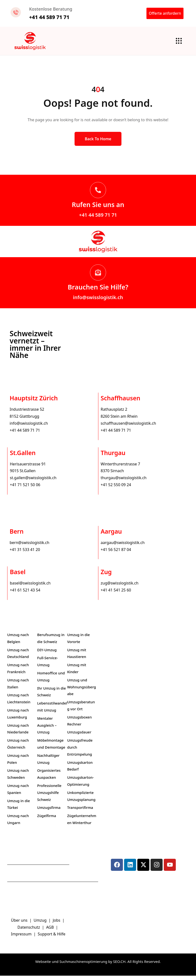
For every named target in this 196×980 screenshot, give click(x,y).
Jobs (57, 925)
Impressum (22, 938)
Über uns (19, 925)
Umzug (41, 925)
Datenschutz (29, 931)
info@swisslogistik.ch (98, 302)
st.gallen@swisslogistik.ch (33, 482)
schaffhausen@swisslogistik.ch (128, 428)
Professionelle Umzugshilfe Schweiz (49, 797)
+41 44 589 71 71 (98, 219)
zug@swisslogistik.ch (120, 587)
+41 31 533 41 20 (25, 554)
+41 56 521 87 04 (116, 554)
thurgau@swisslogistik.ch (124, 482)
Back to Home (98, 143)
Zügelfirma (47, 820)
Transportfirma (80, 812)
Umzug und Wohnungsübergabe (82, 691)
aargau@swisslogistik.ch (123, 547)
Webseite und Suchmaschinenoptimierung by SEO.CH (80, 966)
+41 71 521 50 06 (25, 489)
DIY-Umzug (47, 654)
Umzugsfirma (49, 812)
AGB (51, 931)
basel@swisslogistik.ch (30, 587)
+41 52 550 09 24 (116, 489)
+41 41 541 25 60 (116, 594)
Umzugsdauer (79, 736)
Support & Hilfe (52, 938)
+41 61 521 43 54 (25, 594)
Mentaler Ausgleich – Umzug (47, 730)
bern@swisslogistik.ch (29, 547)
